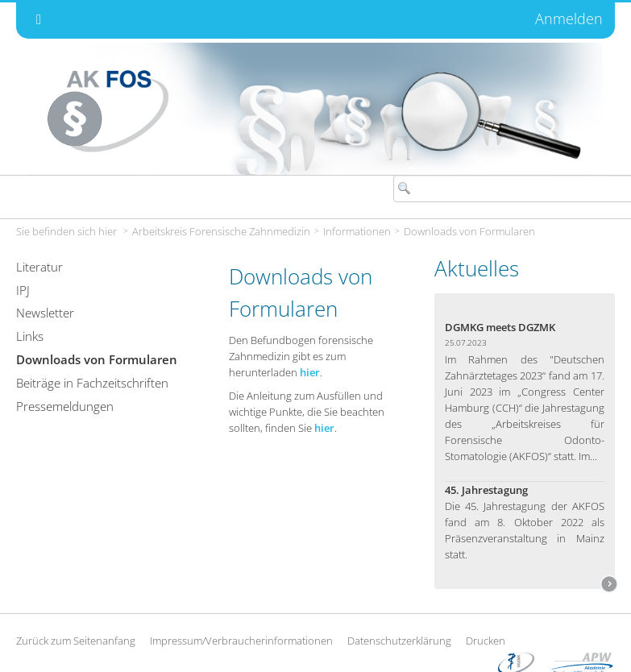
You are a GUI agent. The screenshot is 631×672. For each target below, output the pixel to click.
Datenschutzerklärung (399, 641)
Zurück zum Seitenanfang (76, 641)
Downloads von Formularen (469, 231)
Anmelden (569, 19)
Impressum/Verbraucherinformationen (241, 641)
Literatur (39, 267)
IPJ (23, 290)
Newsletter (45, 313)
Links (30, 336)
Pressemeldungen (65, 406)
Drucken (486, 641)
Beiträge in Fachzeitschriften (92, 383)
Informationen (357, 231)
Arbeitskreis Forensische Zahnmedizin (221, 231)
